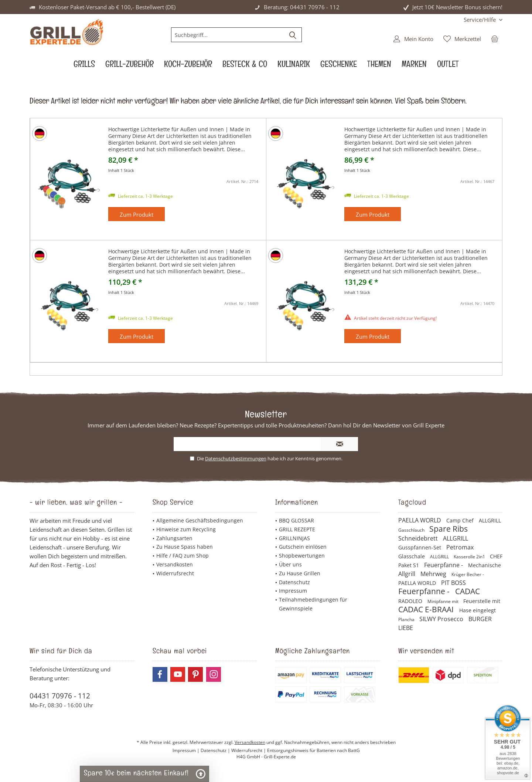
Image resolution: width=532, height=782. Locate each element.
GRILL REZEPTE (297, 529)
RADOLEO (411, 601)
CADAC (468, 591)
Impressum (293, 591)
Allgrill (407, 574)
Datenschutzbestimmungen (236, 458)
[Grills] (84, 66)
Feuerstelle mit (482, 601)
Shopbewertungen (302, 556)
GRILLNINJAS (294, 538)
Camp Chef (461, 520)
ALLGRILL (490, 520)
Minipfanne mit (444, 601)
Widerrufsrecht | (249, 750)
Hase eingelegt (478, 610)
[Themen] (379, 66)
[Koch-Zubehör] (188, 66)
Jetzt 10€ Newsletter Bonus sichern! (457, 7)
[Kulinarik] (294, 66)
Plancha (407, 619)
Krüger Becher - (468, 574)
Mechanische (485, 565)
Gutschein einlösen (303, 547)
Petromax (460, 547)
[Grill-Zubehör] (129, 66)
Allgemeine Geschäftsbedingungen (200, 520)
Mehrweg (434, 574)
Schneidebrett (419, 538)
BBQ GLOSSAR (296, 520)
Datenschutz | (216, 750)
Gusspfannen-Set (420, 547)
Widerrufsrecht (175, 573)
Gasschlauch (412, 530)
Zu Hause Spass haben (185, 547)
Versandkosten (175, 564)
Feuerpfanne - (444, 565)
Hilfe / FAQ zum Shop (183, 556)
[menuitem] (480, 20)
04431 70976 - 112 (60, 696)
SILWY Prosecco (442, 619)
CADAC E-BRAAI (427, 609)
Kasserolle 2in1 (470, 557)
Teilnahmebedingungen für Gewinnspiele (313, 604)
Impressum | (187, 750)
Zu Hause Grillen (300, 573)
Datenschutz (294, 582)
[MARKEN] (414, 66)
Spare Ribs (449, 529)
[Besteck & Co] (245, 66)
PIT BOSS (453, 583)
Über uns (290, 564)
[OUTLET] (448, 66)
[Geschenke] (339, 66)
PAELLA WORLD (420, 520)
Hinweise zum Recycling (186, 529)
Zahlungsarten (174, 538)
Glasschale (412, 556)
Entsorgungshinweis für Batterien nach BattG (313, 750)
